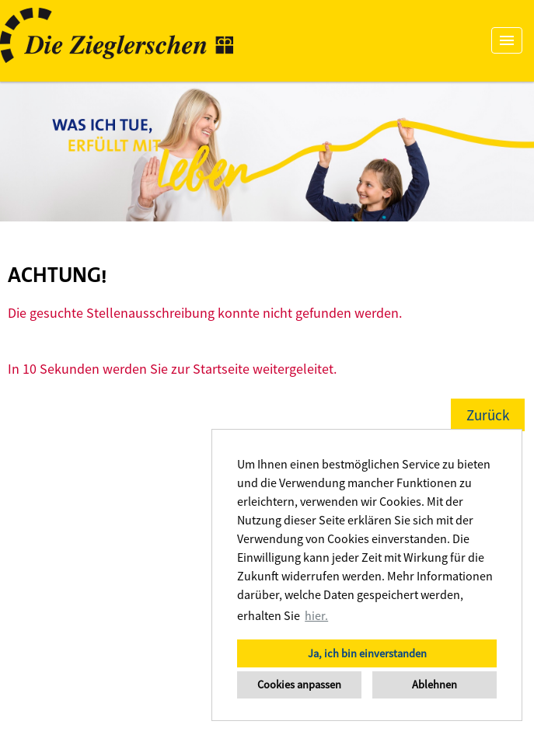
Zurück (488, 415)
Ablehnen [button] (435, 685)
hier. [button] (316, 615)
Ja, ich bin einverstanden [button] (367, 653)
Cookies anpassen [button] (299, 685)
